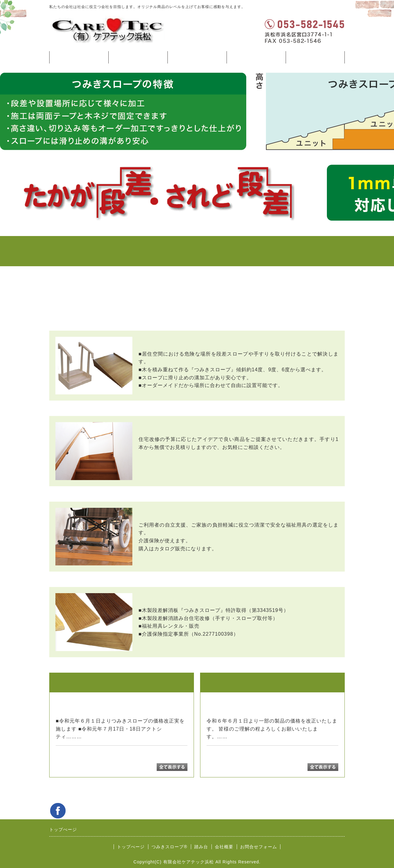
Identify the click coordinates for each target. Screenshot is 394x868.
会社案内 (256, 57)
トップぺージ (79, 57)
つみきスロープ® (138, 57)
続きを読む (96, 737)
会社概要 (224, 847)
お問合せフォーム (315, 57)
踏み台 (197, 57)
